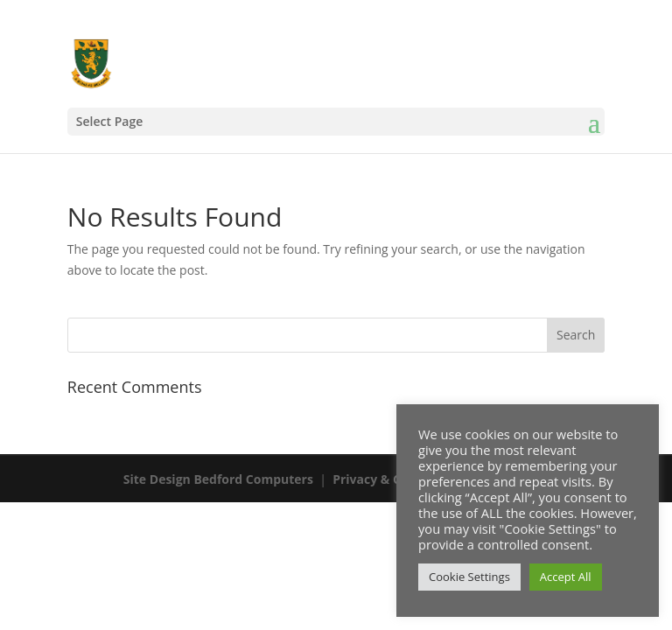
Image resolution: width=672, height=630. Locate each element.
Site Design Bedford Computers (218, 479)
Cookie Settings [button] (469, 577)
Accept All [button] (566, 577)
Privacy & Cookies (386, 479)
